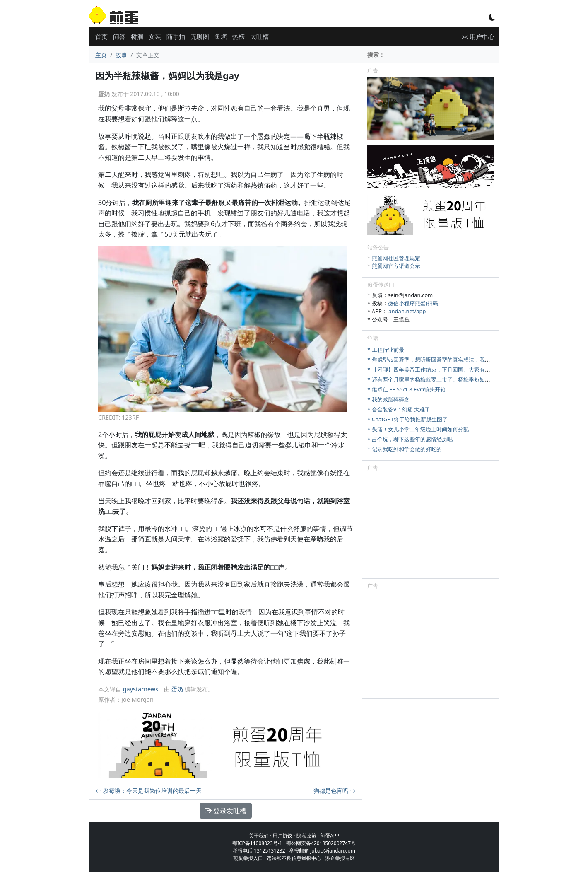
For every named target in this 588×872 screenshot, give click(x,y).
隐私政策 (306, 836)
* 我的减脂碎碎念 (388, 399)
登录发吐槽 (226, 811)
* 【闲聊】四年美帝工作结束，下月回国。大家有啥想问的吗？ (442, 370)
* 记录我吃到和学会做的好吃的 (405, 449)
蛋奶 (104, 94)
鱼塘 (221, 36)
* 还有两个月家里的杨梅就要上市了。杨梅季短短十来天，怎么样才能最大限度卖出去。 (472, 379)
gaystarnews (141, 689)
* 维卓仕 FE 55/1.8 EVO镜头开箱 (406, 389)
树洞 (137, 36)
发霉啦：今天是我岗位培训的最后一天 (149, 791)
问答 (119, 36)
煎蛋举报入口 (248, 858)
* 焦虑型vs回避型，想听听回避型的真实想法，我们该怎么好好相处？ (450, 360)
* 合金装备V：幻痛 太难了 (399, 409)
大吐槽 (259, 36)
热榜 (239, 36)
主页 (101, 55)
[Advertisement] (431, 527)
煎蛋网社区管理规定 (396, 258)
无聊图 (200, 36)
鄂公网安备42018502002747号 (321, 843)
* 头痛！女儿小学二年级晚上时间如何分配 (418, 429)
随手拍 (176, 36)
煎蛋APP (330, 836)
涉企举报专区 (340, 858)
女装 (155, 36)
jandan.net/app (407, 311)
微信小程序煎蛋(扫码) (414, 303)
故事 (121, 55)
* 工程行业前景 (386, 350)
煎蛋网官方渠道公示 (396, 266)
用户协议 (282, 836)
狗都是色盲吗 (335, 791)
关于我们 (259, 836)
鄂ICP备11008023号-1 (257, 843)
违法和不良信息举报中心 (294, 858)
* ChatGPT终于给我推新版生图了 (407, 419)
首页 (101, 36)
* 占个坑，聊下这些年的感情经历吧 (410, 439)
